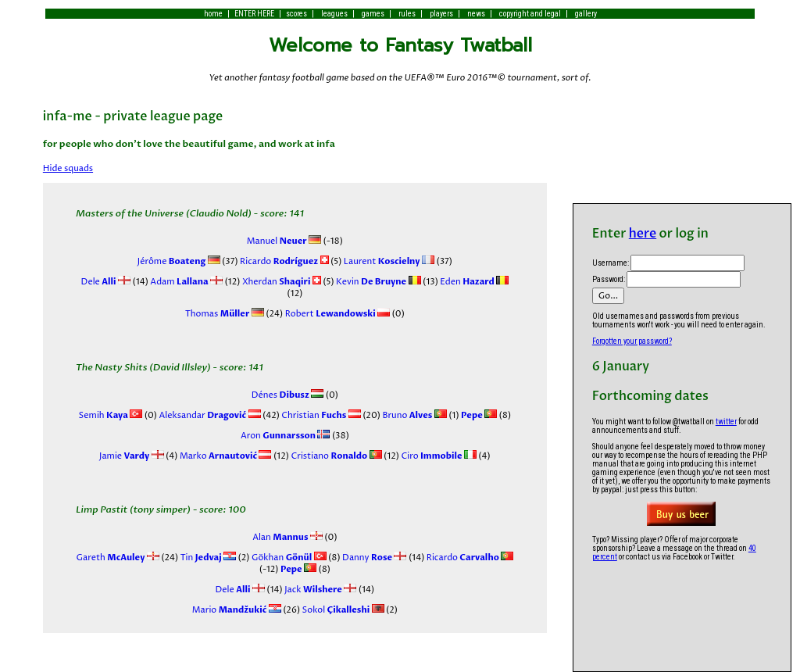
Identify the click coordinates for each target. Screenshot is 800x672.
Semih (104, 415)
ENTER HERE (254, 14)
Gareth (111, 558)
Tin (200, 558)
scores (296, 14)
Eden (466, 282)
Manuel (277, 241)
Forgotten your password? (632, 341)
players (441, 14)
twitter (726, 422)
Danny (366, 558)
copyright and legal (530, 14)
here (643, 234)
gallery (586, 14)
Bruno (406, 415)
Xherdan (275, 282)
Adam (179, 282)
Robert (329, 314)
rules (407, 14)
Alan (280, 537)
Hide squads (68, 168)
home (213, 14)
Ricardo (278, 261)
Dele (99, 282)
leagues (334, 14)
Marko (217, 456)
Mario (230, 610)
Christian (313, 415)
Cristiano (328, 456)
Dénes (280, 395)
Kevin (371, 282)
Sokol (335, 610)
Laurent (380, 261)
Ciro (430, 456)
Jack (312, 590)
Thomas (218, 314)
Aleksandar (202, 415)
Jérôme (171, 261)
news (476, 14)
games (373, 14)
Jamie (124, 456)
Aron (278, 436)
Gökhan (281, 558)
